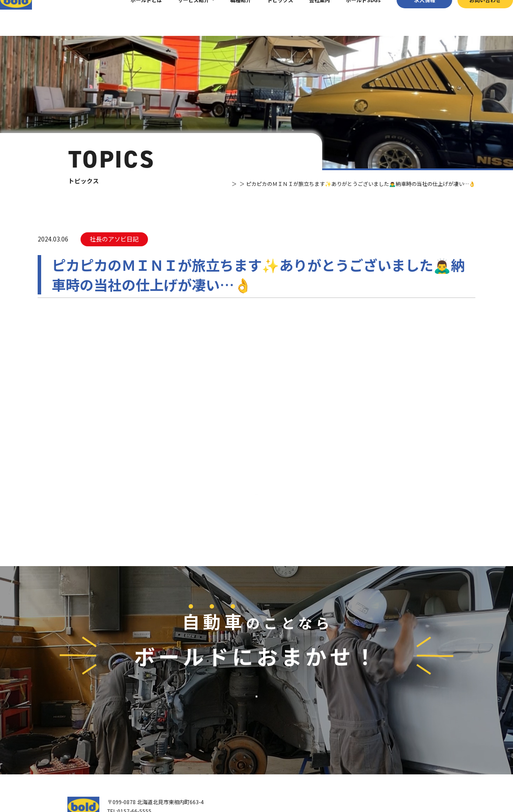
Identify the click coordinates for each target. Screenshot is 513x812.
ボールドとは (133, 18)
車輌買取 (350, 703)
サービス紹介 (180, 18)
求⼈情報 (411, 18)
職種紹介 (228, 18)
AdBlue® (350, 736)
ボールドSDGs (350, 18)
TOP (199, 184)
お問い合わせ (472, 18)
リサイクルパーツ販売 (366, 725)
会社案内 (306, 18)
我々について (280, 707)
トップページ (280, 688)
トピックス (267, 18)
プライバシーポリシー (424, 778)
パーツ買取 (353, 714)
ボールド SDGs (284, 744)
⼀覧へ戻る (256, 366)
